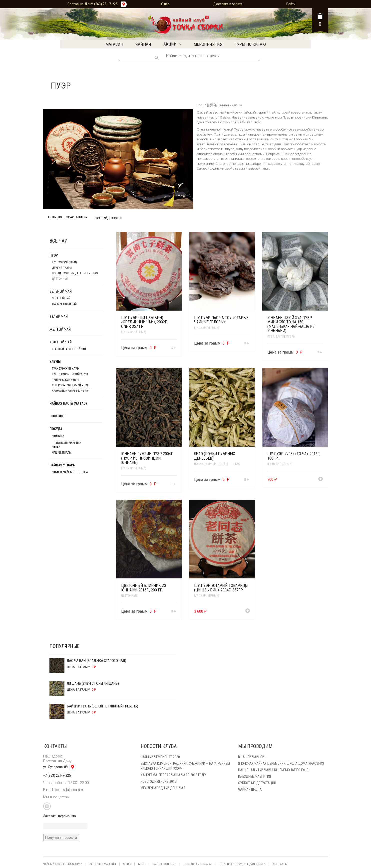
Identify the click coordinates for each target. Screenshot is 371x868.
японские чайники (68, 443)
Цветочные (129, 596)
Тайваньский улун (65, 380)
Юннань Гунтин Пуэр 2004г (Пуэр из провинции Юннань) (147, 458)
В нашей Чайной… (252, 757)
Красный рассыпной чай (69, 349)
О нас (165, 4)
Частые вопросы (164, 864)
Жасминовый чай (64, 304)
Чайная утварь (62, 465)
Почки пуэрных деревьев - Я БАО (217, 464)
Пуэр (271, 337)
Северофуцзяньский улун (71, 385)
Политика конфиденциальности (242, 864)
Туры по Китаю (250, 44)
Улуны (55, 362)
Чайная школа (250, 789)
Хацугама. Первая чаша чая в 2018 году (173, 775)
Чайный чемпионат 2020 (160, 757)
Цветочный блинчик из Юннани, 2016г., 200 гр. (144, 588)
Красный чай (61, 342)
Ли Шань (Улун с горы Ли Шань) (84, 684)
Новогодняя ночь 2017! (159, 781)
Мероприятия (208, 44)
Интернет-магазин (103, 864)
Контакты (280, 864)
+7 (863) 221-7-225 (57, 775)
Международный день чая (163, 788)
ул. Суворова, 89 (60, 767)
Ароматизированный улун (71, 391)
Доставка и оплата (228, 4)
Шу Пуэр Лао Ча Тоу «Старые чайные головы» (221, 320)
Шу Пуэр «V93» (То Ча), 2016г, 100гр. (294, 456)
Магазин (114, 44)
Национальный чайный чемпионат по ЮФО (273, 770)
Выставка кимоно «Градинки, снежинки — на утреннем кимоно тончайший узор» (185, 766)
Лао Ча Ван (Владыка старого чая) (88, 661)
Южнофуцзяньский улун (70, 374)
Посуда (56, 429)
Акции (170, 44)
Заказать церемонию (60, 816)
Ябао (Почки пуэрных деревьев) (215, 456)
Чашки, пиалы (62, 453)
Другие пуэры (285, 337)
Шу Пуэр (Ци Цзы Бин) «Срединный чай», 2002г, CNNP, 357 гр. (144, 322)
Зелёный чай (61, 291)
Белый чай (59, 317)
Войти (291, 4)
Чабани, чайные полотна (70, 472)
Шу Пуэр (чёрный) (134, 332)
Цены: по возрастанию (68, 217)
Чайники (58, 436)
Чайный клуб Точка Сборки (63, 864)
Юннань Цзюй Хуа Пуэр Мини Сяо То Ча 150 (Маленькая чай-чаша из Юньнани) (291, 324)
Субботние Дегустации (257, 783)
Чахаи (56, 447)
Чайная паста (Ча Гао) (68, 403)
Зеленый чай (61, 298)
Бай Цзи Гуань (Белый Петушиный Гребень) (94, 707)
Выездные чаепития (254, 776)
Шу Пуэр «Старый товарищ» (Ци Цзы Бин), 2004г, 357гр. (221, 588)
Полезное (58, 416)
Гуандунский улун (66, 369)
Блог (142, 864)
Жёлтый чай (60, 329)
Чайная (143, 44)
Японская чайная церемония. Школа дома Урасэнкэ (281, 763)
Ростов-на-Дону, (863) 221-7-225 (92, 4)
